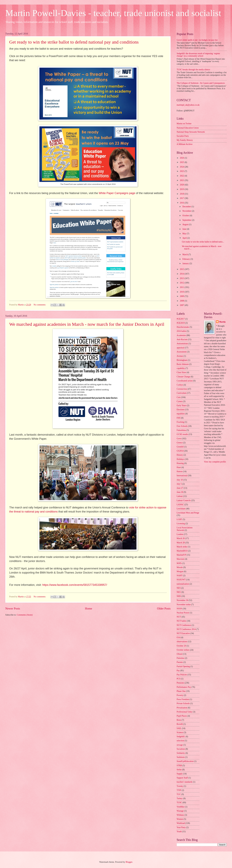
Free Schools (182, 426)
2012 (182, 283)
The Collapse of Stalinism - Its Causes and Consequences (201, 83)
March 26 (181, 538)
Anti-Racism (182, 339)
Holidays (180, 459)
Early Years (182, 405)
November (187, 211)
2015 (182, 269)
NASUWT (181, 580)
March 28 (181, 543)
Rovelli (180, 724)
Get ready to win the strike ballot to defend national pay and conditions (74, 42)
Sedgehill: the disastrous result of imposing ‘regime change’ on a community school (198, 55)
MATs (179, 563)
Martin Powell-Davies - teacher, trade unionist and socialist (113, 13)
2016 (182, 203)
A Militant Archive (185, 144)
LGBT (179, 519)
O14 (178, 637)
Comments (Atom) (25, 615)
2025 (182, 162)
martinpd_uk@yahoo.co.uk (188, 105)
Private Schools (183, 703)
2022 (182, 176)
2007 (182, 305)
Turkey (180, 798)
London (180, 534)
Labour (180, 496)
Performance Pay (184, 687)
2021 (182, 180)
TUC (179, 794)
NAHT (180, 576)
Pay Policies (182, 675)
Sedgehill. (181, 737)
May (185, 234)
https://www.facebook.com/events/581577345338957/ (75, 585)
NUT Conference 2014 (186, 629)
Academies (181, 335)
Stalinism (181, 757)
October (186, 216)
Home (88, 608)
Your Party (181, 827)
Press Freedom (183, 699)
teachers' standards (184, 782)
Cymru (180, 401)
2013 (182, 278)
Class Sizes (181, 372)
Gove (179, 439)
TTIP (179, 790)
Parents (180, 662)
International (182, 476)
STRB (179, 766)
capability (181, 368)
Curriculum (182, 393)
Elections (181, 410)
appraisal (180, 348)
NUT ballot (181, 621)
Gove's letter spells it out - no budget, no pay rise (197, 40)
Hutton (180, 471)
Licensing (181, 524)
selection (180, 741)
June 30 (180, 492)
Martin (222, 322)
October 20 (181, 646)
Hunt (179, 467)
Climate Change (183, 377)
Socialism (181, 749)
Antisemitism (182, 344)
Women (180, 819)
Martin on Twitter (184, 124)
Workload (181, 823)
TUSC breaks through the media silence (193, 70)
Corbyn (180, 385)
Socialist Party (183, 136)
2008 (182, 301)
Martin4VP (181, 555)
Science (180, 732)
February (186, 259)
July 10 (180, 480)
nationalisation (183, 584)
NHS (179, 596)
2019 (182, 189)
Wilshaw (180, 815)
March (185, 255)
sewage (180, 745)
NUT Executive (183, 633)
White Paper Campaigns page (117, 193)
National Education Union (188, 128)
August (186, 224)
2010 (182, 292)
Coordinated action (185, 381)
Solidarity (181, 753)
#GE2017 (181, 319)
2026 (182, 158)
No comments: (40, 305)
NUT (179, 617)
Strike (179, 770)
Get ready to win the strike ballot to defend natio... (203, 242)
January (186, 263)
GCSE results (182, 434)
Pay (178, 671)
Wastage (180, 811)
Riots (179, 720)
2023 (182, 171)
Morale (180, 567)
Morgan (180, 571)
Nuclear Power (183, 613)
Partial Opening (183, 666)
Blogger (129, 862)
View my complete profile (215, 462)
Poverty (180, 695)
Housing (180, 463)
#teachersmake (183, 327)
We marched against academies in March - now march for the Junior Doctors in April (87, 324)
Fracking (180, 422)
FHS (179, 418)
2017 (182, 198)
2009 (182, 296)
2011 (182, 287)
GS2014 (180, 451)
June (185, 229)
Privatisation (182, 708)
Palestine (180, 658)
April (185, 238)
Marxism (180, 559)
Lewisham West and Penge (188, 513)
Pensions (180, 683)
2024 (182, 167)
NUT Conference (184, 625)
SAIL (179, 728)
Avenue (180, 356)
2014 (182, 274)
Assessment (182, 352)
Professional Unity (184, 712)
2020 (182, 185)
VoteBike (181, 807)
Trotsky (180, 786)
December (187, 207)
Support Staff (182, 778)
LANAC (180, 505)
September (187, 220)
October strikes (183, 650)
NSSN (179, 609)
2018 (182, 194)
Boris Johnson (183, 364)
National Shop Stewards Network (191, 132)
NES (179, 588)
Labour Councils (184, 500)
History (180, 455)
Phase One (181, 691)
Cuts (179, 397)
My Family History (185, 140)
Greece (180, 443)
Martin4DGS (182, 551)
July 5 (179, 484)
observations (182, 642)
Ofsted (179, 654)
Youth (179, 832)
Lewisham (181, 509)
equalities (181, 414)
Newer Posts (13, 608)
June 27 (180, 488)
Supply (180, 774)
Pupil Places (182, 716)
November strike (184, 605)
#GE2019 (181, 323)
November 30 (182, 600)
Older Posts (164, 608)
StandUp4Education (185, 761)
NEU (179, 592)
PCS (179, 679)
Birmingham (182, 360)
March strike (182, 547)
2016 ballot (181, 331)
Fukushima (181, 430)
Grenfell (180, 447)
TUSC (179, 803)
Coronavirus (182, 389)
